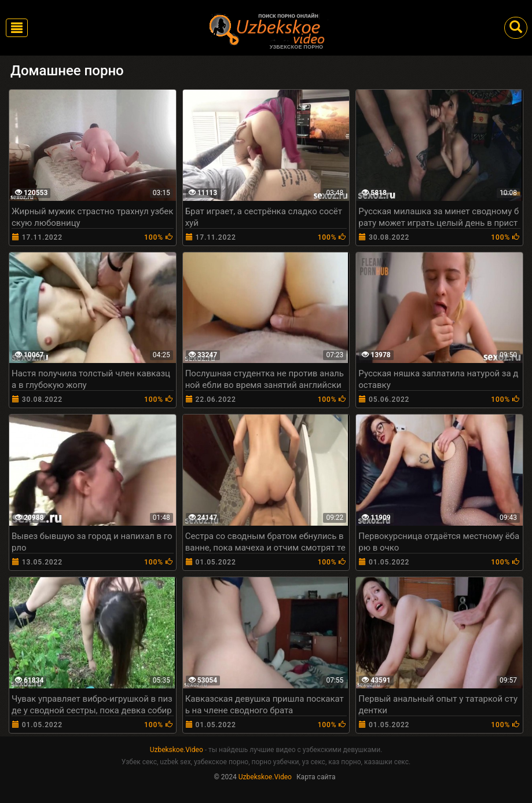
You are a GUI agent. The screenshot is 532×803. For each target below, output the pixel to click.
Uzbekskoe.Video (177, 750)
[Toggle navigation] (17, 28)
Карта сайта (316, 777)
